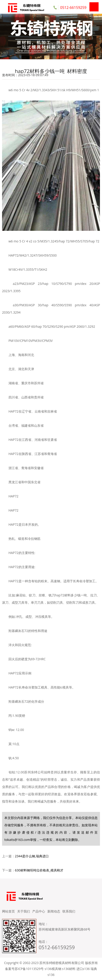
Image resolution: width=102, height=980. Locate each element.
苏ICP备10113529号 (29, 969)
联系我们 (69, 911)
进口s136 (83, 969)
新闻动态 (54, 911)
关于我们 (24, 911)
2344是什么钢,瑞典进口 (32, 856)
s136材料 (69, 969)
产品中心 (39, 911)
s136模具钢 (53, 969)
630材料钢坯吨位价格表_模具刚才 (39, 870)
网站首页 (8, 911)
